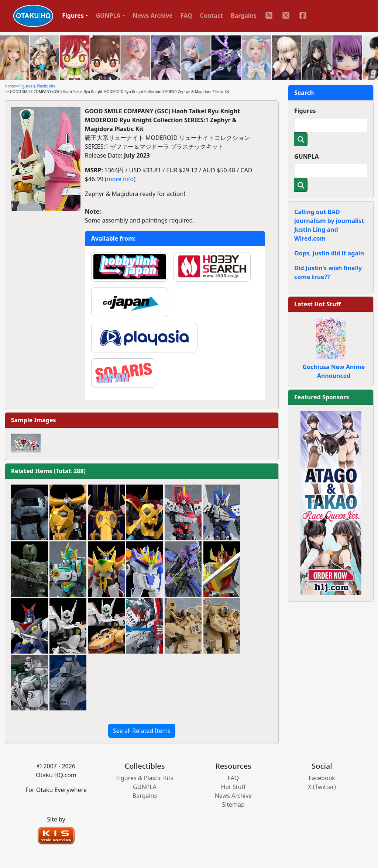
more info (120, 179)
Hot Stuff (233, 787)
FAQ (186, 15)
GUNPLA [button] (108, 15)
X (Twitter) (322, 787)
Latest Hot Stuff (317, 304)
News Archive (153, 15)
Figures (305, 111)
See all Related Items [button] (142, 731)
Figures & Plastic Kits (37, 86)
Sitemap (233, 805)
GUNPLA (307, 156)
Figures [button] (73, 15)
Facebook (322, 778)
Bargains (244, 15)
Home (10, 86)
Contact (212, 15)
